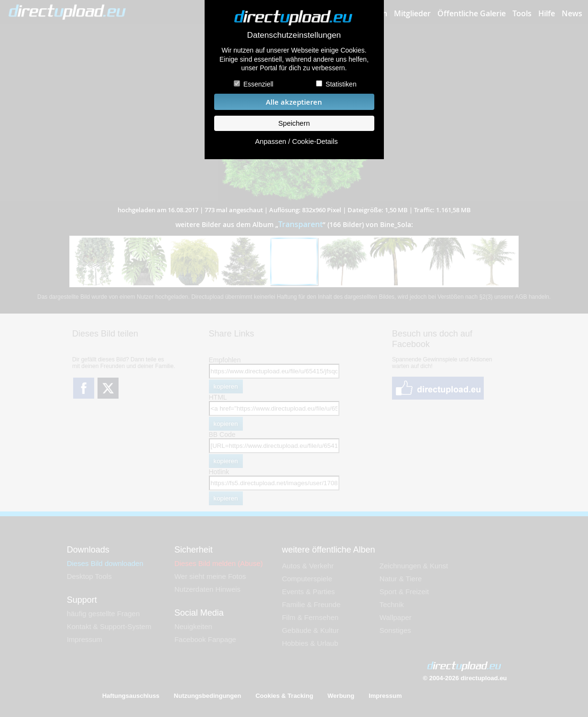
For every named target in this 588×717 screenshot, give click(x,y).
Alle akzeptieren (294, 102)
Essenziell (258, 84)
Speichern (294, 123)
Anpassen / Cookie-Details (296, 141)
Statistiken (341, 84)
